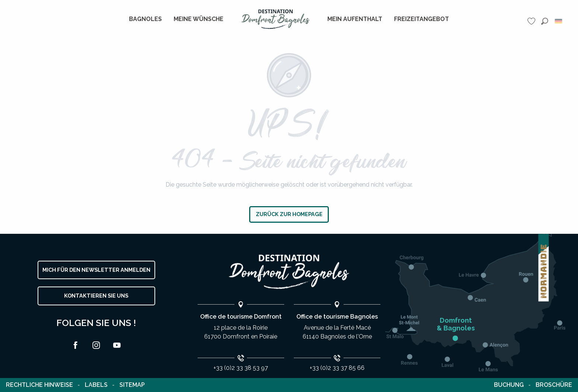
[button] (545, 21)
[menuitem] (145, 19)
